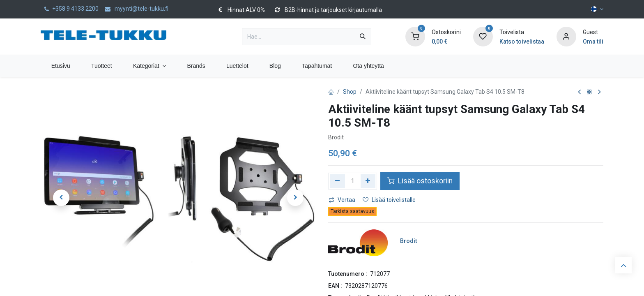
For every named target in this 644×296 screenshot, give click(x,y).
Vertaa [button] (342, 200)
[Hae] (363, 37)
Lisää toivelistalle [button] (389, 200)
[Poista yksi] (337, 181)
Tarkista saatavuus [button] (352, 211)
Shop (350, 92)
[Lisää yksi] (368, 181)
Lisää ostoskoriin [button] (420, 181)
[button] (61, 198)
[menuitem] (61, 66)
